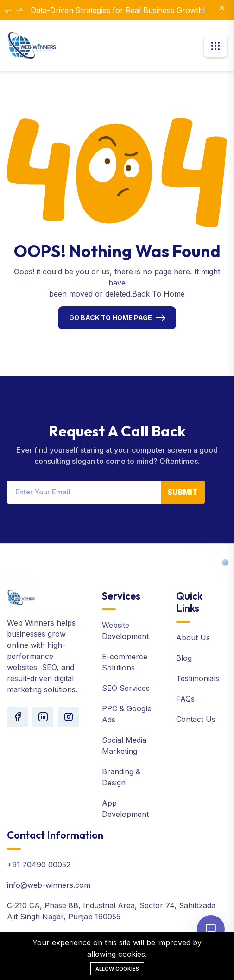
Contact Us (196, 719)
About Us (193, 638)
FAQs (185, 699)
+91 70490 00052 (39, 865)
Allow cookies (117, 969)
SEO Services (126, 688)
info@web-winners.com (49, 885)
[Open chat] (211, 929)
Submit (183, 492)
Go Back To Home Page (111, 318)
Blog (184, 658)
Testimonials (198, 678)
